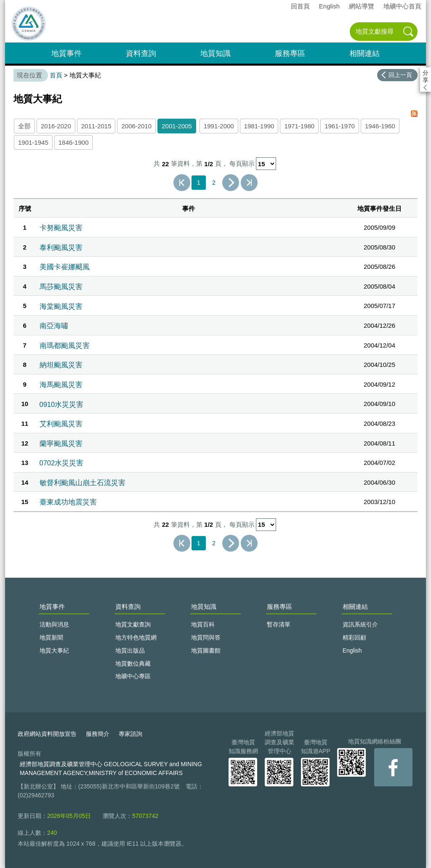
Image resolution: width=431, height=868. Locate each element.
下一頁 (231, 183)
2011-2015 (96, 126)
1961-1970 (340, 126)
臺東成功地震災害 (68, 502)
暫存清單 (279, 624)
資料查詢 (141, 53)
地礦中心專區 (133, 676)
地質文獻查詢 (133, 624)
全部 (24, 126)
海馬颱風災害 (61, 385)
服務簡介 (98, 734)
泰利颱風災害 (61, 247)
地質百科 (203, 624)
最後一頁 (249, 183)
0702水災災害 (62, 463)
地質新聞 (51, 637)
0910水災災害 (62, 404)
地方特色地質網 (136, 637)
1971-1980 (299, 126)
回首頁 (300, 6)
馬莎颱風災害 (61, 287)
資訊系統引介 (360, 624)
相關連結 (364, 53)
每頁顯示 (242, 164)
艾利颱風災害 (61, 424)
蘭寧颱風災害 (61, 443)
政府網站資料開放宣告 (47, 734)
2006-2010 (136, 126)
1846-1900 (74, 142)
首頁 (56, 75)
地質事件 (67, 53)
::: (8, 4)
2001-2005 (177, 126)
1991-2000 (219, 126)
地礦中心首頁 (402, 6)
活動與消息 (54, 624)
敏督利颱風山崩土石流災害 (82, 483)
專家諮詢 (130, 734)
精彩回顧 (354, 637)
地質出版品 (130, 650)
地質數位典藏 (133, 664)
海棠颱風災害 (61, 306)
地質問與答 (206, 637)
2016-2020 (56, 126)
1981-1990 (259, 126)
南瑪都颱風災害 (65, 345)
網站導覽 (362, 6)
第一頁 (182, 183)
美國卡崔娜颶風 (65, 267)
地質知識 (215, 53)
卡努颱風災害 (61, 228)
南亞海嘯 (54, 326)
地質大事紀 (54, 650)
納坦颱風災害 (61, 365)
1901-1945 (33, 142)
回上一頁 (400, 75)
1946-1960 (380, 126)
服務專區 (290, 53)
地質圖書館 (206, 650)
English (329, 6)
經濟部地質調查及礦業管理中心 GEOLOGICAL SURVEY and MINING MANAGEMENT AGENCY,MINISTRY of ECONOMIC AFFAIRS (111, 768)
